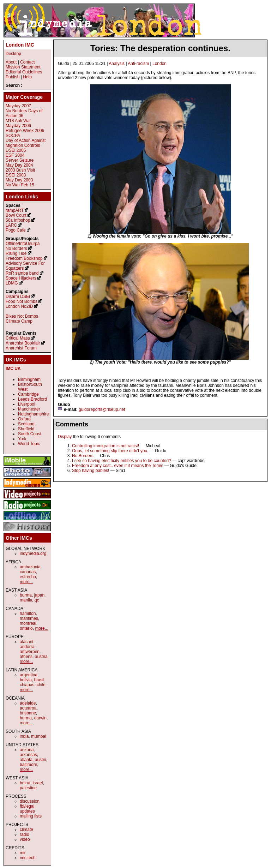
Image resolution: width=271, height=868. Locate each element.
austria (41, 657)
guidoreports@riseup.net (102, 409)
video (25, 839)
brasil (39, 680)
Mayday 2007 (18, 106)
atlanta (26, 760)
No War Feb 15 (20, 185)
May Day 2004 (19, 165)
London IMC (20, 45)
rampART (15, 210)
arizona (27, 750)
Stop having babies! (91, 471)
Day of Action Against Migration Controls (26, 143)
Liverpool (27, 404)
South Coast (30, 434)
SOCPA (13, 136)
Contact (27, 62)
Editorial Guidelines (24, 72)
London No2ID (19, 306)
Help (27, 77)
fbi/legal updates (27, 809)
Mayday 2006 (18, 126)
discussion (30, 801)
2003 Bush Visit (20, 170)
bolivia (26, 680)
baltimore (28, 765)
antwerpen (30, 652)
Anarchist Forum (21, 348)
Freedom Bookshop (24, 258)
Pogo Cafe (16, 230)
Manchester (29, 409)
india (24, 736)
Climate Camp (19, 321)
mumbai (39, 736)
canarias (28, 572)
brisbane (28, 713)
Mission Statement (23, 67)
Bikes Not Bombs (22, 316)
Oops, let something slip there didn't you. (110, 451)
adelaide (28, 703)
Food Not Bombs (22, 301)
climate (26, 830)
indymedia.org (33, 553)
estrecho (28, 577)
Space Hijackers (21, 278)
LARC (11, 225)
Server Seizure (20, 160)
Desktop (13, 54)
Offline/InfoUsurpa (23, 244)
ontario (26, 628)
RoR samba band (22, 273)
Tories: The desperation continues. (160, 48)
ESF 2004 (15, 155)
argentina (29, 675)
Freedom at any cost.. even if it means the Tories (118, 466)
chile (41, 685)
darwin (40, 718)
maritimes (29, 618)
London (159, 64)
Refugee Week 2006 (25, 131)
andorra (27, 647)
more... (26, 582)
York (22, 439)
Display (65, 437)
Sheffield (26, 429)
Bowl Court (16, 215)
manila (26, 600)
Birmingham (29, 379)
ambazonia (30, 567)
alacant (27, 642)
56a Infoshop (18, 220)
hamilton (28, 613)
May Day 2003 (19, 180)
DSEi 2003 (16, 175)
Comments (72, 424)
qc (37, 600)
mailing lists (31, 816)
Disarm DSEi (18, 297)
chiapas (27, 685)
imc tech (28, 858)
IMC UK (13, 369)
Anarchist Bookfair (23, 343)
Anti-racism (138, 64)
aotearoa (28, 708)
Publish (13, 77)
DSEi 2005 (16, 150)
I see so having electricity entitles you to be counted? (122, 461)
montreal (28, 623)
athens (26, 657)
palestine (28, 788)
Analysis (117, 64)
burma (26, 595)
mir (23, 853)
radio (25, 834)
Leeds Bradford (32, 399)
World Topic (29, 444)
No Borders (83, 456)
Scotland (26, 424)
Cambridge (28, 394)
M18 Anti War (18, 121)
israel (38, 783)
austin (41, 760)
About (11, 62)
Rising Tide (17, 253)
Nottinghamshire (33, 414)
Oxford (24, 419)
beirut (25, 783)
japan (39, 595)
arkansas (28, 755)
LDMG (12, 283)
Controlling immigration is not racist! (106, 446)
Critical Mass (18, 338)
